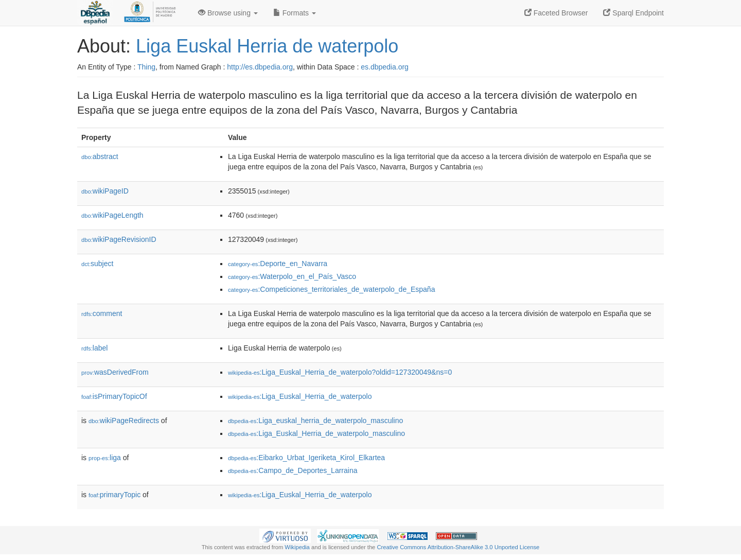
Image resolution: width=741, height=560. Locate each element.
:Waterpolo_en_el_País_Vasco (292, 276)
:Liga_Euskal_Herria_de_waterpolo (300, 396)
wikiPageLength (112, 215)
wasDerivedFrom (115, 372)
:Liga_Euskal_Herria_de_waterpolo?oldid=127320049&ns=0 (340, 372)
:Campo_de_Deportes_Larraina (293, 470)
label (94, 348)
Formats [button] (295, 13)
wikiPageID (105, 191)
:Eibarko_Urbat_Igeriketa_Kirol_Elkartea (306, 458)
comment (102, 313)
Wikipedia (297, 547)
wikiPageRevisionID (119, 239)
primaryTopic (114, 495)
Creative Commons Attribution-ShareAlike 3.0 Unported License (458, 547)
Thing (146, 67)
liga (105, 458)
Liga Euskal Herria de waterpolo (267, 46)
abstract (100, 156)
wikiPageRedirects (124, 421)
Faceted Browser (556, 13)
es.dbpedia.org (385, 67)
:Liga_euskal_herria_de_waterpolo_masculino (315, 421)
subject (97, 264)
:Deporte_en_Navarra (278, 264)
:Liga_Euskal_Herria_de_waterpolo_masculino (316, 433)
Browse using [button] (228, 13)
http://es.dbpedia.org (260, 67)
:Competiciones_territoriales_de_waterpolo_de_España (331, 289)
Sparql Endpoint (633, 13)
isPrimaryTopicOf (114, 396)
